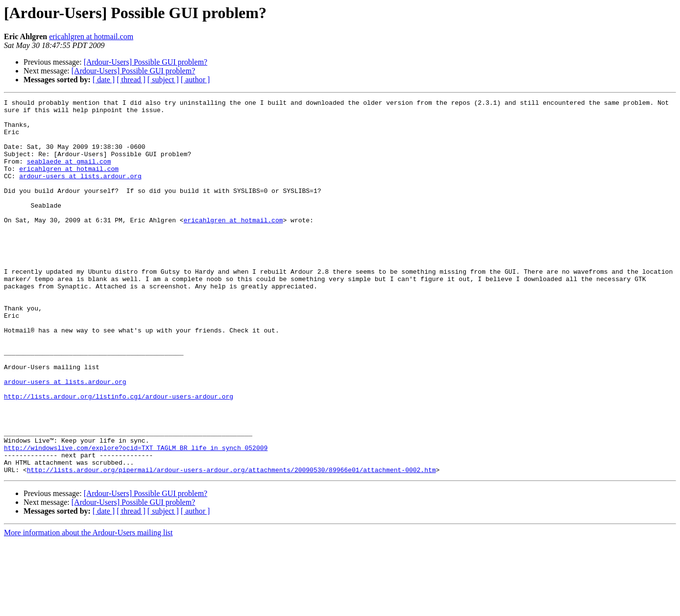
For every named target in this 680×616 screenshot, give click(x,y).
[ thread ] (131, 80)
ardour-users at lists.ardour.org (80, 192)
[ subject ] (163, 80)
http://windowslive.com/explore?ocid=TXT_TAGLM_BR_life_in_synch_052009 (136, 518)
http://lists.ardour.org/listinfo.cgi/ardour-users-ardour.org (119, 456)
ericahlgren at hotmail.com (91, 36)
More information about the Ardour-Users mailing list (88, 607)
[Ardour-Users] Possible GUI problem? (146, 62)
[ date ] (104, 80)
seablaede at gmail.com (69, 174)
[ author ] (195, 80)
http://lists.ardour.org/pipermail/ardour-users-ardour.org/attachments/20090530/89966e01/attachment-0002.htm (231, 545)
